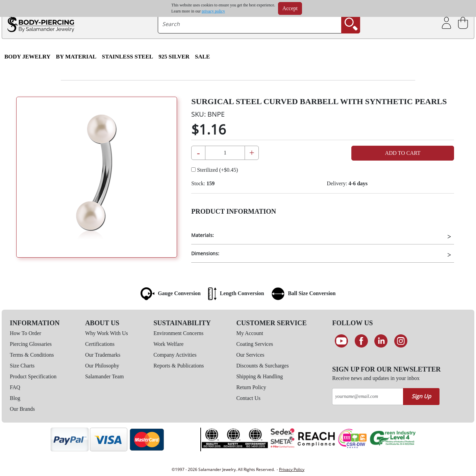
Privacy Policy (292, 469)
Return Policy (251, 387)
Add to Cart (403, 153)
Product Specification (33, 376)
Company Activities (175, 355)
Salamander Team (105, 376)
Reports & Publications (179, 366)
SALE (203, 57)
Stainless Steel (127, 57)
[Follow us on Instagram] (401, 341)
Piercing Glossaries (31, 344)
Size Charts (22, 366)
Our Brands (22, 409)
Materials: (203, 235)
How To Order (26, 333)
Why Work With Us (107, 333)
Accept (290, 8)
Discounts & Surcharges (262, 366)
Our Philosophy (102, 366)
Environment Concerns (178, 333)
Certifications (100, 344)
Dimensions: (205, 253)
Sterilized (215, 170)
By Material (76, 57)
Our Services (250, 355)
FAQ (15, 387)
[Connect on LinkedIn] (381, 341)
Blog (15, 398)
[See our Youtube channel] (341, 341)
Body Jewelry (28, 57)
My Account (250, 333)
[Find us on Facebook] (361, 341)
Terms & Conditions (32, 355)
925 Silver (174, 57)
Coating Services (255, 344)
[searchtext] (250, 24)
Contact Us (248, 398)
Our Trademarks (103, 355)
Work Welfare (168, 344)
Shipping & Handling (259, 376)
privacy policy (213, 11)
